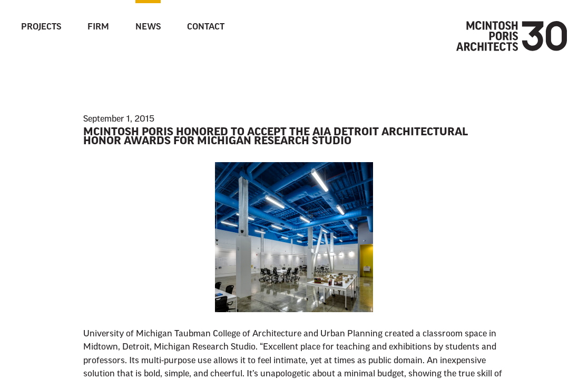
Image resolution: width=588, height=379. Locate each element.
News (148, 27)
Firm (98, 27)
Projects (41, 27)
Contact (206, 27)
